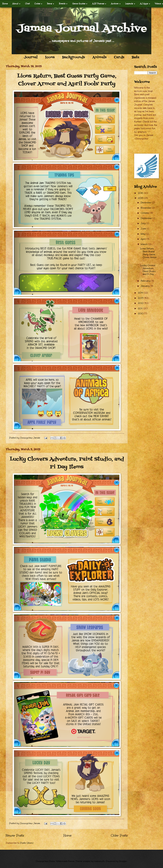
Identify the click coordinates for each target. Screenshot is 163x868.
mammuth (99, 861)
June (144, 229)
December (146, 203)
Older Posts (119, 835)
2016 (141, 193)
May (143, 234)
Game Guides (80, 4)
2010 (141, 314)
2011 (141, 308)
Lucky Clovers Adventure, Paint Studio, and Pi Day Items (67, 463)
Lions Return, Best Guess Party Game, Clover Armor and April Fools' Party (67, 80)
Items (51, 4)
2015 (141, 198)
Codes (38, 4)
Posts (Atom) (27, 843)
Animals (99, 57)
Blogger (123, 861)
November (146, 208)
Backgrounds (74, 57)
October (145, 213)
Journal (31, 57)
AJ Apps (145, 4)
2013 (141, 298)
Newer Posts (15, 835)
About (16, 4)
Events (63, 4)
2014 (141, 293)
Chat (27, 4)
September (147, 218)
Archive (116, 4)
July (143, 223)
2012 (141, 303)
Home (5, 4)
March (144, 244)
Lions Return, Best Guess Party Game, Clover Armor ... (149, 254)
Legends (130, 4)
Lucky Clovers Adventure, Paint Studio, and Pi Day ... (148, 270)
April (144, 239)
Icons (50, 57)
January (145, 286)
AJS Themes (99, 4)
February (146, 281)
